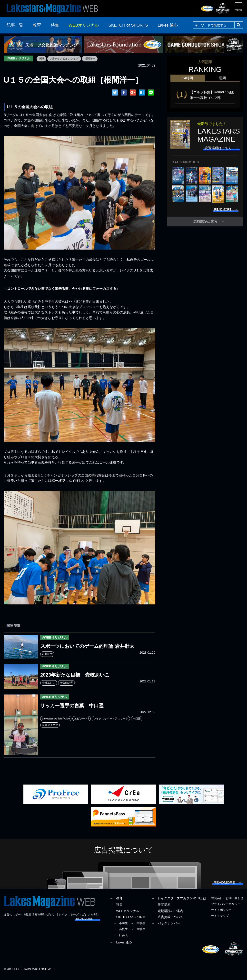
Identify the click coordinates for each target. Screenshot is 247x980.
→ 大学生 (138, 932)
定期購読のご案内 (205, 221)
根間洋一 (97, 58)
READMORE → (88, 922)
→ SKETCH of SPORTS (128, 920)
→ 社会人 (120, 938)
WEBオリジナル (84, 25)
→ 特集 (116, 908)
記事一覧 (15, 25)
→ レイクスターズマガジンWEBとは (179, 902)
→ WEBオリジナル (124, 914)
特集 (55, 25)
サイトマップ (220, 919)
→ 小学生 (120, 927)
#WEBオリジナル (20, 59)
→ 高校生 (120, 932)
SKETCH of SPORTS (128, 25)
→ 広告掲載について (167, 920)
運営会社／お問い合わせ (227, 902)
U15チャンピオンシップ (69, 58)
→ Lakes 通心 (121, 946)
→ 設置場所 (161, 908)
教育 (37, 25)
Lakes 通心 (168, 25)
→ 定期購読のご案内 (167, 914)
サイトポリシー (221, 913)
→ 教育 (116, 902)
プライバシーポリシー (226, 907)
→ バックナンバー (166, 927)
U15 (45, 58)
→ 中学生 (138, 927)
